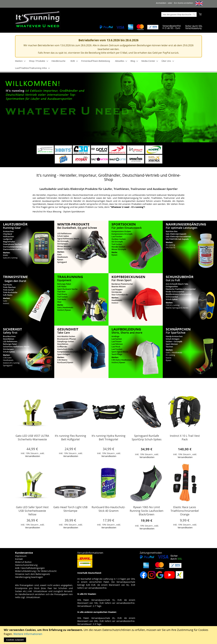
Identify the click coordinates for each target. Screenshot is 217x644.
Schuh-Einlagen (173, 339)
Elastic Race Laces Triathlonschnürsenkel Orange (185, 511)
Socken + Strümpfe (174, 342)
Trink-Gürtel (8, 290)
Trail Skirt (61, 292)
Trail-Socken (117, 244)
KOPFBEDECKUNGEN (128, 277)
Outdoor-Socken (119, 239)
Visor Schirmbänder (120, 295)
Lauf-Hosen (117, 342)
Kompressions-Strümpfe (122, 234)
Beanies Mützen (119, 287)
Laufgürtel (8, 239)
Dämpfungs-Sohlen (66, 342)
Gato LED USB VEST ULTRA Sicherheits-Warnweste (32, 438)
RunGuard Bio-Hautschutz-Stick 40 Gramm (108, 509)
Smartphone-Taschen (12, 244)
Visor (59, 302)
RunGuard (62, 362)
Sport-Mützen (172, 344)
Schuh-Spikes (63, 236)
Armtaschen (8, 231)
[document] (109, 635)
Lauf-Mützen (117, 344)
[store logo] (38, 20)
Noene (64, 360)
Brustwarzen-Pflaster (67, 339)
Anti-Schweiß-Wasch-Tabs (177, 284)
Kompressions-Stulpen (121, 231)
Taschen (169, 347)
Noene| (169, 308)
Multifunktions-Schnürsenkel (179, 294)
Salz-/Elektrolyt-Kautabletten (178, 237)
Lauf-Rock (116, 347)
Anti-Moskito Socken (66, 336)
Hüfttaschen (9, 237)
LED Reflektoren (64, 234)
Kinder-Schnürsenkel (175, 292)
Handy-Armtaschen (174, 336)
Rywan (60, 260)
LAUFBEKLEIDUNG (126, 329)
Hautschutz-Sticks (65, 349)
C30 (59, 360)
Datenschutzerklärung (26, 565)
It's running (13, 258)
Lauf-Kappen (117, 290)
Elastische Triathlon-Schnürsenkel (181, 289)
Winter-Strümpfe (65, 249)
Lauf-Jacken (117, 339)
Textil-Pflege (117, 354)
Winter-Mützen (64, 246)
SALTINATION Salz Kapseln (177, 239)
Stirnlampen (63, 244)
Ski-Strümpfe (63, 241)
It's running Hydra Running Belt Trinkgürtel (108, 438)
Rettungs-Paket (64, 284)
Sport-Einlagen (64, 354)
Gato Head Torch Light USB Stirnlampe (70, 509)
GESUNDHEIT (68, 329)
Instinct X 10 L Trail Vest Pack (185, 438)
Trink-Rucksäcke (10, 292)
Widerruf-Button (23, 562)
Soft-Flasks (8, 295)
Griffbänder (62, 347)
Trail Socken (62, 297)
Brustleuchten (9, 336)
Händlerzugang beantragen (29, 577)
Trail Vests (62, 299)
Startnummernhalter (12, 249)
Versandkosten (33, 456)
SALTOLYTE (171, 247)
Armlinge (115, 336)
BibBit (6, 255)
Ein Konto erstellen (183, 3)
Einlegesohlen (172, 287)
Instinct (6, 303)
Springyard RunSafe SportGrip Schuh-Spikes (147, 438)
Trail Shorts (62, 294)
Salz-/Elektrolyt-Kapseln (176, 234)
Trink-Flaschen (9, 287)
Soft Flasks (62, 287)
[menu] (108, 64)
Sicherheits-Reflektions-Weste (16, 347)
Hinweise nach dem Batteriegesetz (33, 574)
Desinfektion (9, 339)
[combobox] (179, 14)
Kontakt (19, 559)
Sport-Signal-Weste (120, 352)
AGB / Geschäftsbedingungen (30, 568)
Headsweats (63, 257)
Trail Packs (8, 285)
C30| (168, 305)
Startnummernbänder (13, 247)
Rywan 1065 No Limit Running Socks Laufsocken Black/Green (147, 511)
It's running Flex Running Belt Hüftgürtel (70, 438)
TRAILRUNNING (70, 277)
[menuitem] (19, 61)
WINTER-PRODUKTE (73, 224)
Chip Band (7, 234)
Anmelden (161, 3)
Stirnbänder (117, 292)
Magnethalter (9, 242)
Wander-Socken (118, 247)
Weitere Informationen (28, 634)
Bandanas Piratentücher (122, 284)
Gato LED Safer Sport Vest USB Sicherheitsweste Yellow (32, 511)
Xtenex (186, 308)
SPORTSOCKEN (124, 224)
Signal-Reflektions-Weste (68, 239)
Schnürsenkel (172, 297)
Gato (5, 258)
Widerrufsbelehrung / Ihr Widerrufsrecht (36, 571)
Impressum (21, 556)
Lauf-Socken (117, 237)
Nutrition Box (172, 231)
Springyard (62, 262)
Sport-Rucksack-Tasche (67, 289)
